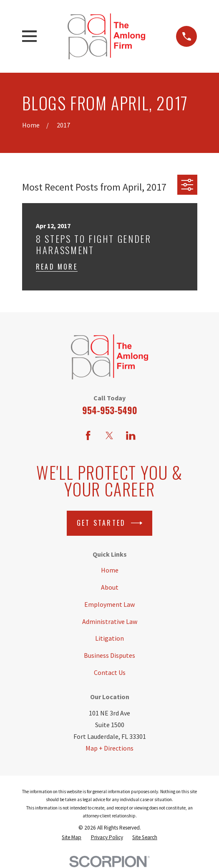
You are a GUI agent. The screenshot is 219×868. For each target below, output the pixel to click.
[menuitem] (72, 837)
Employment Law (109, 604)
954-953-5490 (110, 410)
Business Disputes (109, 655)
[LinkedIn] (131, 435)
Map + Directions (109, 748)
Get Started (109, 523)
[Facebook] (88, 435)
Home (110, 570)
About (110, 587)
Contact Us (110, 672)
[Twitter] (109, 435)
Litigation (109, 638)
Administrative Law (110, 621)
